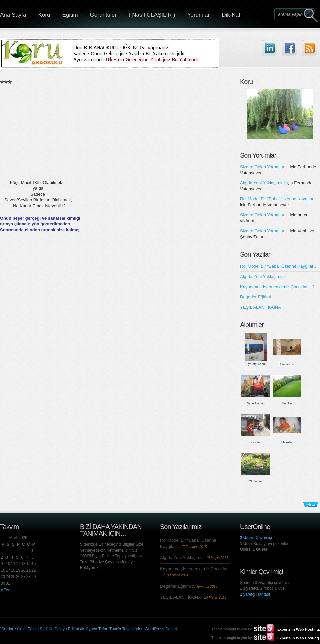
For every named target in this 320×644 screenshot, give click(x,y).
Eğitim (70, 15)
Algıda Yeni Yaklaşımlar (262, 183)
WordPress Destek (161, 629)
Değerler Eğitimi (255, 297)
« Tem (6, 590)
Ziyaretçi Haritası (255, 594)
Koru (44, 15)
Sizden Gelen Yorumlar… (264, 167)
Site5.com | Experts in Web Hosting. (263, 637)
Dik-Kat (231, 15)
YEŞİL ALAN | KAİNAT (262, 307)
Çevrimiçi (256, 538)
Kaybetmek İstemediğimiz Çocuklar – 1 (277, 287)
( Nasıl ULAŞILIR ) (152, 15)
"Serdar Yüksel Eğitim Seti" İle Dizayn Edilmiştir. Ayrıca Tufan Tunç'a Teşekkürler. (72, 629)
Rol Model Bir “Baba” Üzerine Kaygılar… (279, 199)
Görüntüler (103, 15)
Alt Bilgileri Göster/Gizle (311, 505)
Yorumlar (198, 15)
